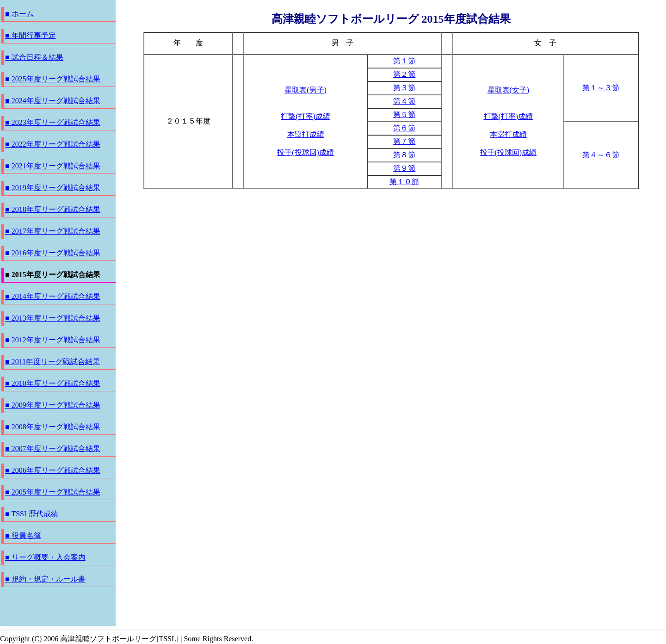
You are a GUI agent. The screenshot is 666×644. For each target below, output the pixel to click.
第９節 (404, 168)
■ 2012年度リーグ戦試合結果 (53, 340)
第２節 (404, 74)
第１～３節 (601, 88)
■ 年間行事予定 (31, 35)
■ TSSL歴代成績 (32, 514)
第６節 (404, 128)
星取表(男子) (305, 90)
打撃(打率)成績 (305, 116)
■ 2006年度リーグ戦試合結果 (53, 470)
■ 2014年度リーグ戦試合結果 (53, 296)
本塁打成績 (306, 134)
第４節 (404, 101)
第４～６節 (601, 155)
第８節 (404, 155)
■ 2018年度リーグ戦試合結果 (53, 209)
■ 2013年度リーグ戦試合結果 (53, 318)
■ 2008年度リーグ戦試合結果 (53, 427)
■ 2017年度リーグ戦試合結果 (53, 231)
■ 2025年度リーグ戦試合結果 (53, 79)
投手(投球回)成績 (305, 152)
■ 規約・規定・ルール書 (45, 579)
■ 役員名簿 (23, 536)
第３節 (404, 88)
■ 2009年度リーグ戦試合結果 (53, 405)
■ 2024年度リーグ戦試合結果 (53, 101)
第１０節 (404, 182)
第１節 (404, 61)
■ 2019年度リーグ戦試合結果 (53, 188)
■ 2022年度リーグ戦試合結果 (53, 144)
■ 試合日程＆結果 (34, 57)
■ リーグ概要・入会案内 (45, 557)
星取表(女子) (509, 90)
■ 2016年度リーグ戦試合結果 (53, 253)
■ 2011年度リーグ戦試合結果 (52, 362)
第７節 (404, 141)
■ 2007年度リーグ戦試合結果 (53, 449)
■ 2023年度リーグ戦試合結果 (53, 122)
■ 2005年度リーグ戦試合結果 (53, 492)
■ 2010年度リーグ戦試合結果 (53, 383)
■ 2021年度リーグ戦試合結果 (53, 166)
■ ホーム (19, 14)
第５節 (404, 115)
